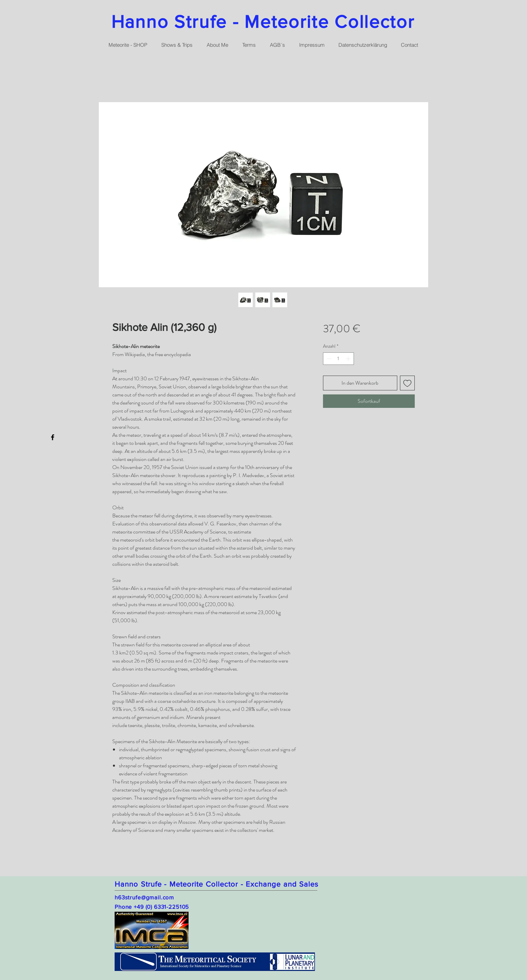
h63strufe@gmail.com (144, 897)
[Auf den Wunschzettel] (407, 383)
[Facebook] (53, 437)
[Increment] (349, 359)
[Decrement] (328, 359)
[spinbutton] (338, 359)
